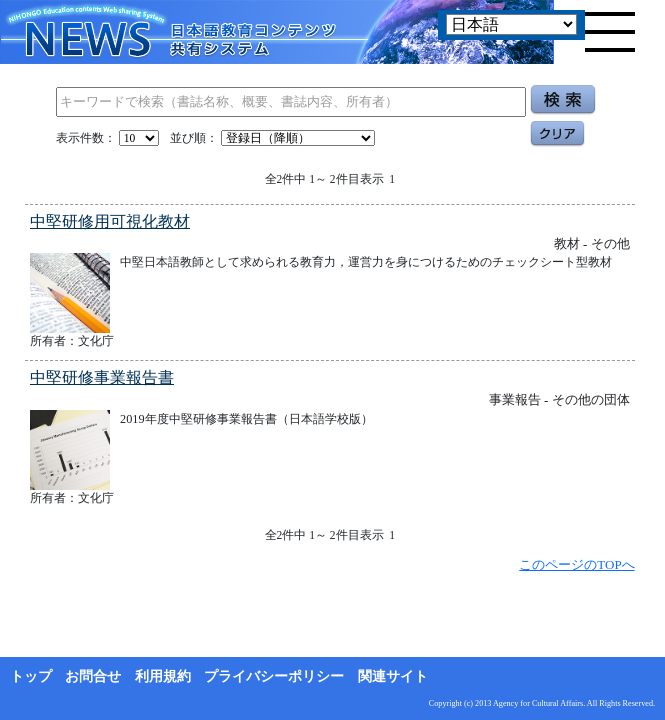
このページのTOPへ (576, 564)
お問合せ (93, 676)
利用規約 (163, 676)
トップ (31, 676)
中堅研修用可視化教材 (110, 221)
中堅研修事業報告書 (102, 377)
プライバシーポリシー (274, 676)
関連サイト (393, 676)
